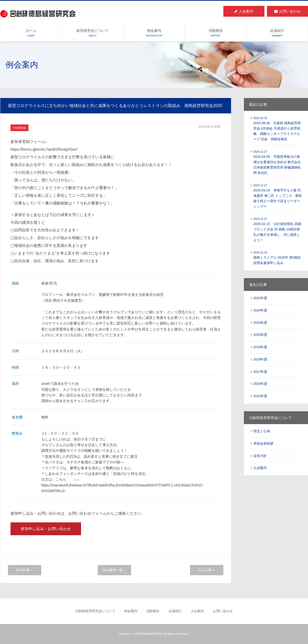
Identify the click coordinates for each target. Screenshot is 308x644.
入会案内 (244, 11)
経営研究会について (92, 33)
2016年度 (260, 384)
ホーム (31, 33)
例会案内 (154, 33)
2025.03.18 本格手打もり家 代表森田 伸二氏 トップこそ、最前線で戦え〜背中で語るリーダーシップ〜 (278, 196)
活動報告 (216, 33)
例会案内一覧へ (114, 570)
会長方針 (260, 456)
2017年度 (260, 372)
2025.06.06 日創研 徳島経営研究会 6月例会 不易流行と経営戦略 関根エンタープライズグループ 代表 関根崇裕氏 (277, 129)
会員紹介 (277, 33)
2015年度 (260, 396)
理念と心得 (262, 431)
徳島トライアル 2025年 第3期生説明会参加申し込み (277, 258)
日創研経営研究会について (95, 611)
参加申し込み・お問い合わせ (46, 529)
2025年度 (260, 298)
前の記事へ (24, 570)
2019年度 (260, 347)
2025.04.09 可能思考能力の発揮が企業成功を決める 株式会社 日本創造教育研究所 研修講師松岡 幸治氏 (277, 162)
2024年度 (260, 310)
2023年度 (260, 323)
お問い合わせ (287, 11)
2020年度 (260, 335)
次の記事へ (207, 570)
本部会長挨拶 (263, 443)
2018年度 (260, 359)
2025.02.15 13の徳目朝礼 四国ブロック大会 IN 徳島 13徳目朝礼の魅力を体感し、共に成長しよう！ (277, 230)
